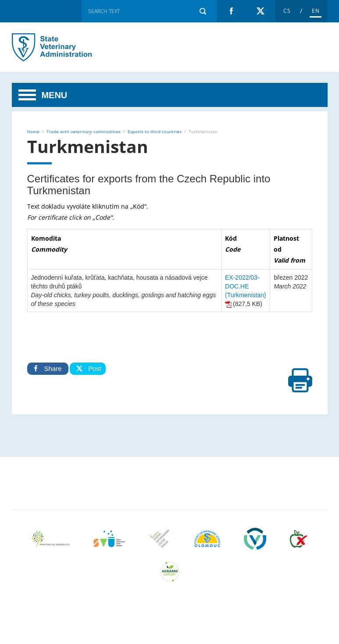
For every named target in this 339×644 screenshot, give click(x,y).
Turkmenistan (58, 47)
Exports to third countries (155, 132)
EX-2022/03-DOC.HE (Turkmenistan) (246, 286)
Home (33, 132)
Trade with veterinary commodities (84, 132)
